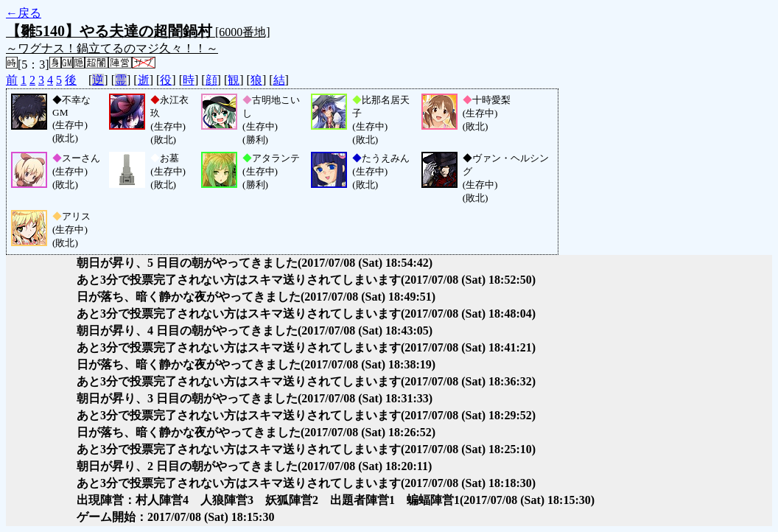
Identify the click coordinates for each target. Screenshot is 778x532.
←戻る (24, 13)
